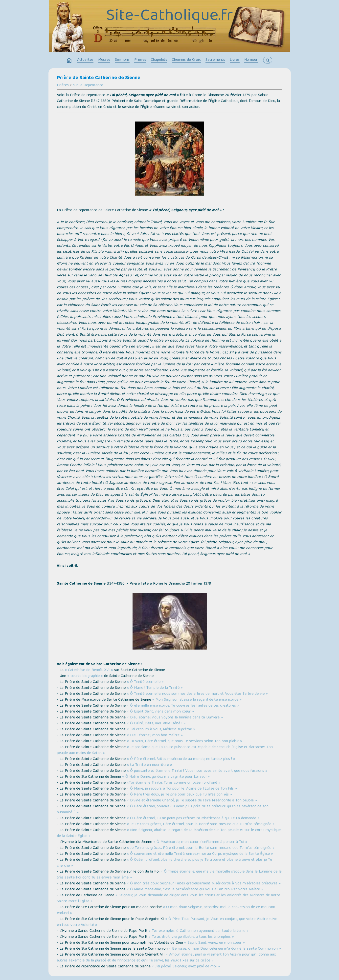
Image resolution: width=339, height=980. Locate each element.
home (69, 61)
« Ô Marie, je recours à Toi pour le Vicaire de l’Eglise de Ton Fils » (182, 789)
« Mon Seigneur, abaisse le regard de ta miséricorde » (197, 700)
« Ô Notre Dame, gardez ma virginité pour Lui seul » (166, 777)
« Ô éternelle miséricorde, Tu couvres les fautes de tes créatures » (183, 706)
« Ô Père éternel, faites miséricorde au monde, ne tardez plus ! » (181, 759)
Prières (140, 60)
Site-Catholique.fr (169, 17)
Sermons (122, 60)
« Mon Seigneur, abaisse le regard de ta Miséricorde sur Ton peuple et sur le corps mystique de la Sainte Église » (169, 833)
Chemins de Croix (186, 60)
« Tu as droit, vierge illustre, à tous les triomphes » (191, 937)
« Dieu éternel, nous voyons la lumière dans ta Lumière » (175, 718)
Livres (235, 60)
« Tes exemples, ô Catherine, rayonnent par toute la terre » (199, 931)
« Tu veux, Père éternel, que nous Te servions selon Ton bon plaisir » (184, 741)
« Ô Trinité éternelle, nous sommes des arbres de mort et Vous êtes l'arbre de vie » (197, 694)
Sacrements (215, 60)
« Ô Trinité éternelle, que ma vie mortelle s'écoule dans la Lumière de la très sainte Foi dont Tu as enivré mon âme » (169, 875)
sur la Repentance (88, 85)
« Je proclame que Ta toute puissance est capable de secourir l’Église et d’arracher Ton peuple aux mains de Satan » (165, 750)
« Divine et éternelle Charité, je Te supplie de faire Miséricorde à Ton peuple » (192, 801)
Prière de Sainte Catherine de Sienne (99, 78)
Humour (251, 60)
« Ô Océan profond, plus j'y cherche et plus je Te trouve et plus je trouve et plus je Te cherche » (164, 863)
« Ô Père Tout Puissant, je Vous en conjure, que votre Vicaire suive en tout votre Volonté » (167, 922)
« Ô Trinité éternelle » (145, 682)
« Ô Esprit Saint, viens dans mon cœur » (160, 712)
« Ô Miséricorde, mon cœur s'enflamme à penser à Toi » (200, 842)
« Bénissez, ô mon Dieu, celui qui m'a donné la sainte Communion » (225, 949)
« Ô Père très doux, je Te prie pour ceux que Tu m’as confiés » (179, 795)
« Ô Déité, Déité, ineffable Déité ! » (156, 724)
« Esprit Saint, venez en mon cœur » (215, 943)
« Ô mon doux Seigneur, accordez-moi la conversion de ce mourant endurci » (166, 910)
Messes (104, 60)
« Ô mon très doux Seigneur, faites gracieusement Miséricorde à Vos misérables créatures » (204, 884)
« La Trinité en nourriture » (149, 765)
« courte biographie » (85, 676)
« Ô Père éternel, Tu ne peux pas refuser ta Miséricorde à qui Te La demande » (193, 818)
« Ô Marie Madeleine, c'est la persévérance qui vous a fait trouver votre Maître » (195, 890)
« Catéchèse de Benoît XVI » (89, 670)
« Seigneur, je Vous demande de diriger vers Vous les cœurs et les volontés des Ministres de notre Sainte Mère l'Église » (169, 898)
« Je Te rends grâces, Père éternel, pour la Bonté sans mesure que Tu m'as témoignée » (201, 824)
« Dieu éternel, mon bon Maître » (155, 735)
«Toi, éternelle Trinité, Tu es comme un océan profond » (174, 783)
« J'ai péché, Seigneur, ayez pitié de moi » (186, 967)
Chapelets (159, 60)
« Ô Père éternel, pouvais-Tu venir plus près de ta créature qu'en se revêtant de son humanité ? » (163, 810)
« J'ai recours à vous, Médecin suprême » (161, 730)
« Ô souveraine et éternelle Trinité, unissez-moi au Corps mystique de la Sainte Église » (200, 854)
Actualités (85, 60)
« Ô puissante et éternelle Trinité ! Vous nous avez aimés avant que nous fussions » (197, 771)
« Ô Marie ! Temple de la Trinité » (155, 688)
